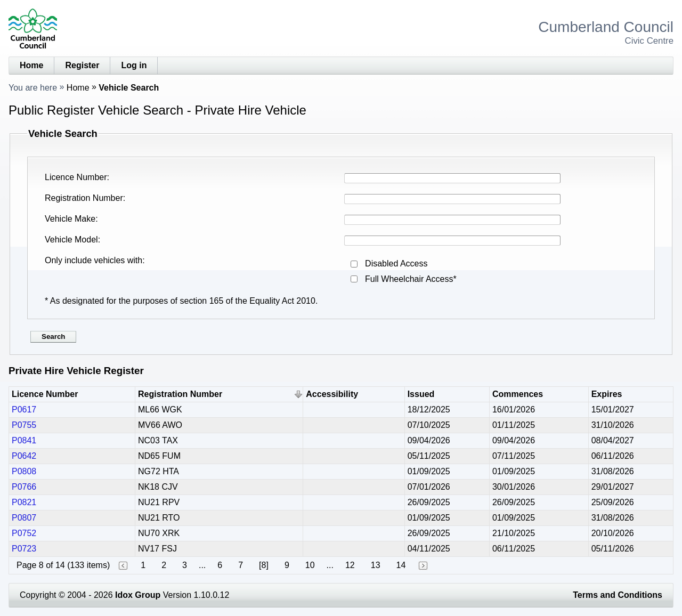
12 (350, 565)
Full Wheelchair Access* (411, 279)
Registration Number (84, 198)
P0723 (24, 549)
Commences (518, 394)
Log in (134, 65)
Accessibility (332, 394)
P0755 (24, 425)
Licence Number (76, 177)
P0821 (24, 502)
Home (31, 65)
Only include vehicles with (94, 260)
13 (376, 565)
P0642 (24, 456)
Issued (421, 394)
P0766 (24, 487)
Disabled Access (396, 264)
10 (310, 565)
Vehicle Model (71, 240)
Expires (607, 394)
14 (401, 565)
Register (82, 65)
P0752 (24, 533)
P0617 (24, 410)
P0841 (24, 440)
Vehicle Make (70, 219)
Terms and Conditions (618, 595)
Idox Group (138, 595)
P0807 (24, 518)
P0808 (24, 471)
